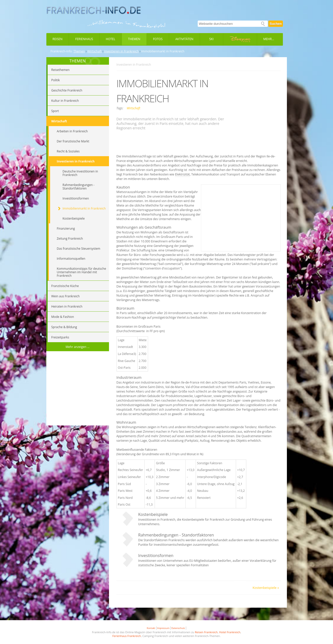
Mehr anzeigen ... (78, 347)
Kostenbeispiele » (266, 588)
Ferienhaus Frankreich (127, 636)
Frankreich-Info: (62, 51)
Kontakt (151, 628)
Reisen (58, 39)
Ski (211, 39)
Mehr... (269, 39)
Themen (134, 39)
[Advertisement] (78, 389)
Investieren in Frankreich (122, 51)
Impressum (163, 628)
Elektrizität (182, 174)
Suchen (276, 24)
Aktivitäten (184, 39)
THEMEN (78, 61)
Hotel (110, 39)
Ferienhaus (84, 39)
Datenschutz (178, 628)
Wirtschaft (95, 51)
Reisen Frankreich (206, 632)
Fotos (158, 39)
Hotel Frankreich (230, 632)
